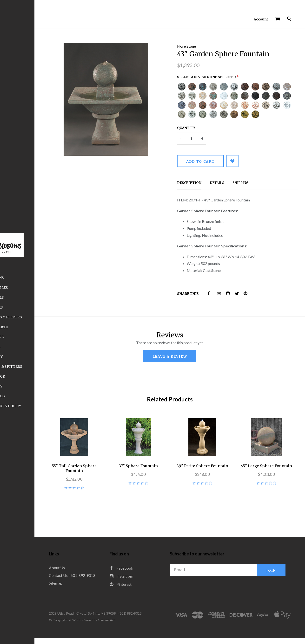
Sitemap (103, 581)
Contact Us (41, 396)
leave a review (193, 355)
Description (213, 182)
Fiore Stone (210, 36)
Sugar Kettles (41, 288)
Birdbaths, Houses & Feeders (41, 317)
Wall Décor (41, 376)
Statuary (41, 357)
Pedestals (41, 297)
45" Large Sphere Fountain (272, 458)
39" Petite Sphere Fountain (220, 458)
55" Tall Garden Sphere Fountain (116, 458)
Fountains (41, 278)
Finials (41, 347)
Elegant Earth (41, 327)
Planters (41, 307)
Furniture (41, 337)
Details (241, 182)
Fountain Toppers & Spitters (41, 367)
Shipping (264, 182)
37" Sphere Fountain (168, 456)
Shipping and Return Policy (41, 406)
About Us (41, 386)
